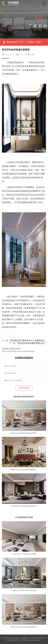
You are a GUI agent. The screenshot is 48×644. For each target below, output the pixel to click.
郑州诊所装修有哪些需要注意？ (32, 343)
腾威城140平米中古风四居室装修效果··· (24, 470)
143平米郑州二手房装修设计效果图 (24, 554)
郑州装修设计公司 (15, 42)
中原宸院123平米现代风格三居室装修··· (24, 590)
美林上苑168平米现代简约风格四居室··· (24, 433)
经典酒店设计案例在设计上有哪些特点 (28, 340)
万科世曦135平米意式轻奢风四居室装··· (24, 506)
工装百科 (30, 42)
